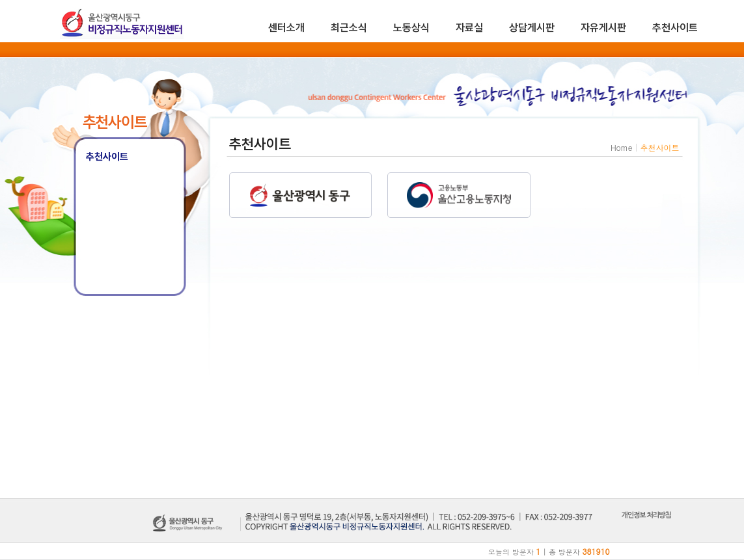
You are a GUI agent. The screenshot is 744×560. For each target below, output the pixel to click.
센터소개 (286, 28)
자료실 (469, 28)
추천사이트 (675, 28)
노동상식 (411, 28)
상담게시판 (532, 28)
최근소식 (349, 28)
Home (622, 147)
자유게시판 (603, 28)
